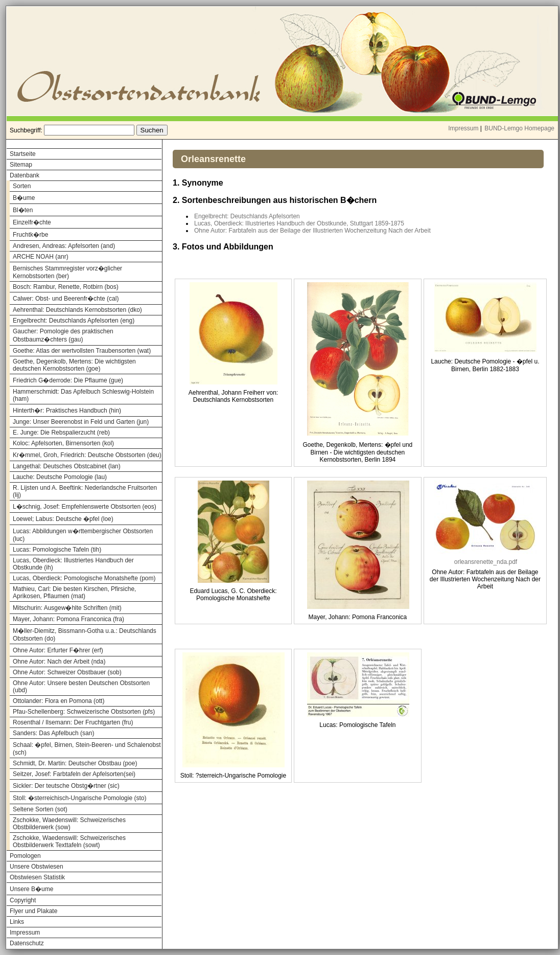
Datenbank (25, 175)
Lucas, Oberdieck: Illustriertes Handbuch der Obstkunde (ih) (73, 564)
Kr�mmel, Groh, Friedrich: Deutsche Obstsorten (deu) (87, 455)
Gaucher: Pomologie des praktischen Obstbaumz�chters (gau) (63, 335)
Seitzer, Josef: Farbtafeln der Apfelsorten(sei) (74, 774)
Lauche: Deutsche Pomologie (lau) (60, 477)
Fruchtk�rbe (30, 235)
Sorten (22, 186)
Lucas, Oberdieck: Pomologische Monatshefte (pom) (84, 578)
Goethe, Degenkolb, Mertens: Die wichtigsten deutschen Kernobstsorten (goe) (74, 365)
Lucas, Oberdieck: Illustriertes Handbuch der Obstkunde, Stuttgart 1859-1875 (299, 223)
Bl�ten (23, 210)
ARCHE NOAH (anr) (41, 257)
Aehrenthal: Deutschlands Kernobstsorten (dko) (77, 310)
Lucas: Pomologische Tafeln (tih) (57, 550)
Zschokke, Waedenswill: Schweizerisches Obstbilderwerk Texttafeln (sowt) (69, 842)
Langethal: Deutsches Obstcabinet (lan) (67, 466)
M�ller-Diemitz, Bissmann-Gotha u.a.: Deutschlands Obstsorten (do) (85, 635)
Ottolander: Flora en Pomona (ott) (59, 701)
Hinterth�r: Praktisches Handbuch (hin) (67, 411)
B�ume (24, 198)
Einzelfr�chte (32, 222)
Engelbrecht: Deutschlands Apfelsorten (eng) (74, 321)
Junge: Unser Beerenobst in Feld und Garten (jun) (81, 422)
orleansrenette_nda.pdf (486, 562)
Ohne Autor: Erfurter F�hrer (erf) (58, 650)
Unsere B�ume (31, 889)
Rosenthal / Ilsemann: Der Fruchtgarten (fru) (73, 722)
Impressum (463, 128)
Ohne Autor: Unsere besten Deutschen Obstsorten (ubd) (81, 687)
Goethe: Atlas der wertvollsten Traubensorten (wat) (82, 351)
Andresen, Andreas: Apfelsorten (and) (64, 246)
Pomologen (25, 856)
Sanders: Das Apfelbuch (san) (53, 733)
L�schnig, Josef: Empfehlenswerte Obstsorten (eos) (85, 507)
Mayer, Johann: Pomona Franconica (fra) (68, 619)
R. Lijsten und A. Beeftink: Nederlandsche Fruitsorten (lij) (85, 491)
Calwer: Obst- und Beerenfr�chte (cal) (66, 299)
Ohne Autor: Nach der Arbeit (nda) (59, 662)
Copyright (23, 900)
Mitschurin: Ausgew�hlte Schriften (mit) (67, 608)
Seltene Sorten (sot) (40, 809)
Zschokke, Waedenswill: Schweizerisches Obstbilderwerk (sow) (69, 824)
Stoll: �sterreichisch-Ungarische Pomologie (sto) (79, 798)
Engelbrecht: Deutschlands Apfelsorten (247, 216)
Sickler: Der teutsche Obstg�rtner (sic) (66, 786)
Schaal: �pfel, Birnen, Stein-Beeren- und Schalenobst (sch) (87, 749)
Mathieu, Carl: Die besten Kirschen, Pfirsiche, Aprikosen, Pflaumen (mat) (74, 593)
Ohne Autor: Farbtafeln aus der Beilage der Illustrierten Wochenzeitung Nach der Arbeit (312, 231)
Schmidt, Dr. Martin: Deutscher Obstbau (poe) (75, 763)
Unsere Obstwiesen (37, 867)
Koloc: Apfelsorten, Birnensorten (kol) (63, 443)
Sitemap (21, 165)
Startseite (23, 154)
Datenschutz (27, 943)
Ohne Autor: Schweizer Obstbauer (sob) (67, 672)
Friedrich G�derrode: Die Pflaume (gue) (68, 380)
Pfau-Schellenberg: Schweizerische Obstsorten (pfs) (84, 712)
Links (17, 922)
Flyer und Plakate (33, 911)
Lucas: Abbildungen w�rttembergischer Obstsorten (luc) (83, 535)
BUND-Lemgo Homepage (519, 128)
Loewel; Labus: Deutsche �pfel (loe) (63, 519)
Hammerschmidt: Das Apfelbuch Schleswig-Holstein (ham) (83, 395)
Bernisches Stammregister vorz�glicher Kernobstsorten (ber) (67, 272)
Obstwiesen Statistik (37, 877)
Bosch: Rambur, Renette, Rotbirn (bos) (66, 287)
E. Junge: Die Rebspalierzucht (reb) (61, 433)
